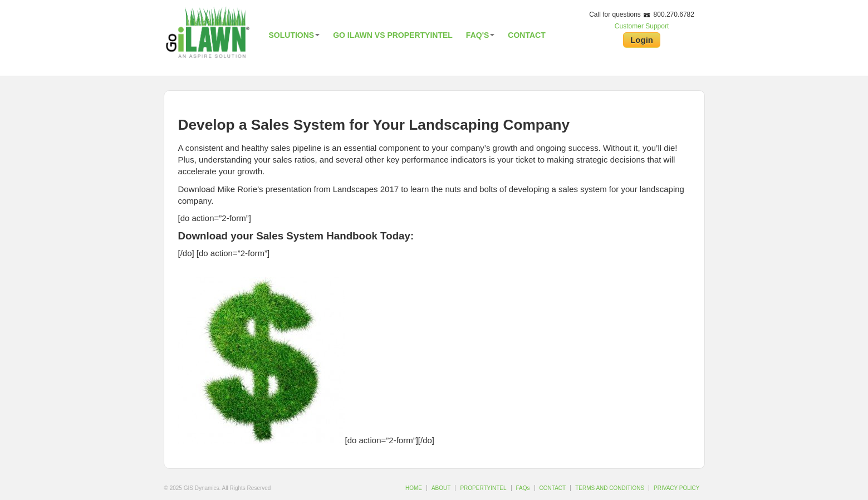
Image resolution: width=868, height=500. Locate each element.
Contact (526, 35)
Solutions (295, 35)
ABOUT (441, 488)
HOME (414, 488)
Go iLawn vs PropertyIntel (393, 35)
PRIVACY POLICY (676, 488)
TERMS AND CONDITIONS (610, 488)
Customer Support (642, 26)
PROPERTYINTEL (483, 488)
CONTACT (553, 488)
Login (642, 40)
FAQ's (480, 35)
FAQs (523, 488)
